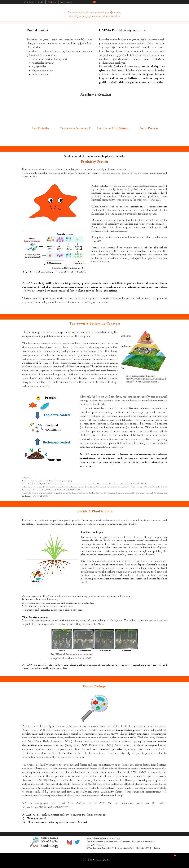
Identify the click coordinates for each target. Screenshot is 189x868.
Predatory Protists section (61, 596)
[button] (94, 2)
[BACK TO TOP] (175, 855)
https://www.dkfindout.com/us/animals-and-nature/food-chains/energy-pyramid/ (146, 380)
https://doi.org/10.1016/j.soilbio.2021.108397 (45, 807)
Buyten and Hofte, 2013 (78, 658)
